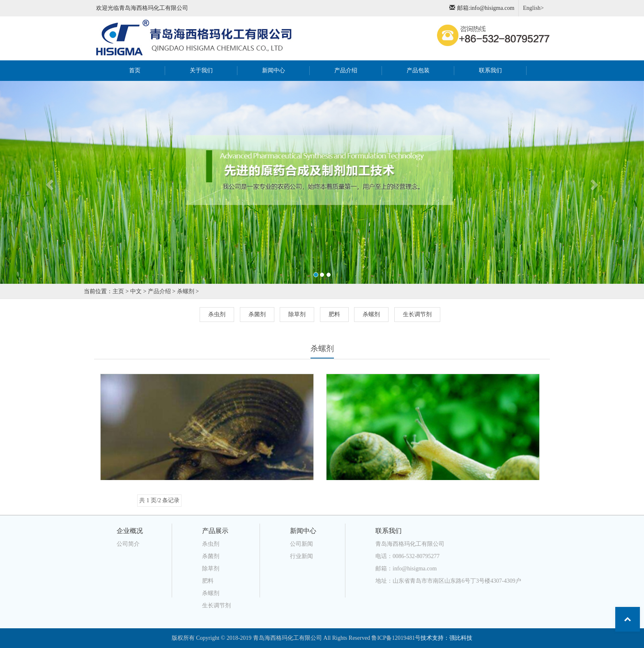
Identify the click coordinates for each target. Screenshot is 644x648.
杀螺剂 (186, 291)
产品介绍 (346, 70)
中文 (136, 291)
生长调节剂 (417, 314)
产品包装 (418, 70)
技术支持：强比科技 (446, 638)
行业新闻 (301, 556)
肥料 (334, 314)
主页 (118, 291)
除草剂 (297, 314)
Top (628, 619)
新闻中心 (274, 70)
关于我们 (201, 70)
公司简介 (128, 544)
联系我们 (490, 70)
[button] (48, 182)
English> (533, 8)
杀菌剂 (257, 314)
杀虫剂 (217, 314)
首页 (145, 70)
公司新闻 (301, 544)
